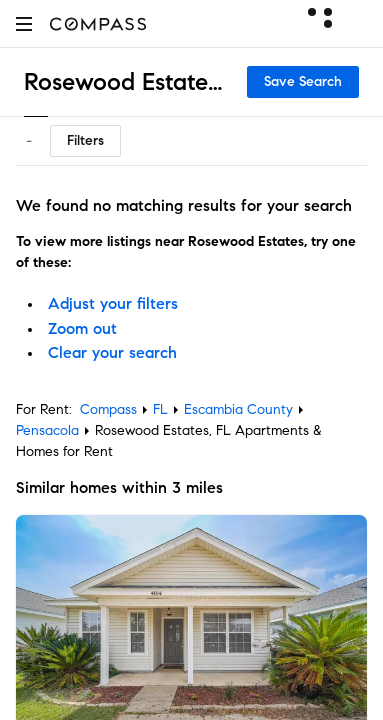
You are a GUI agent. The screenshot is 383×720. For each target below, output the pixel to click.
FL (160, 409)
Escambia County (238, 409)
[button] (24, 23)
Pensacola (47, 430)
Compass (108, 409)
